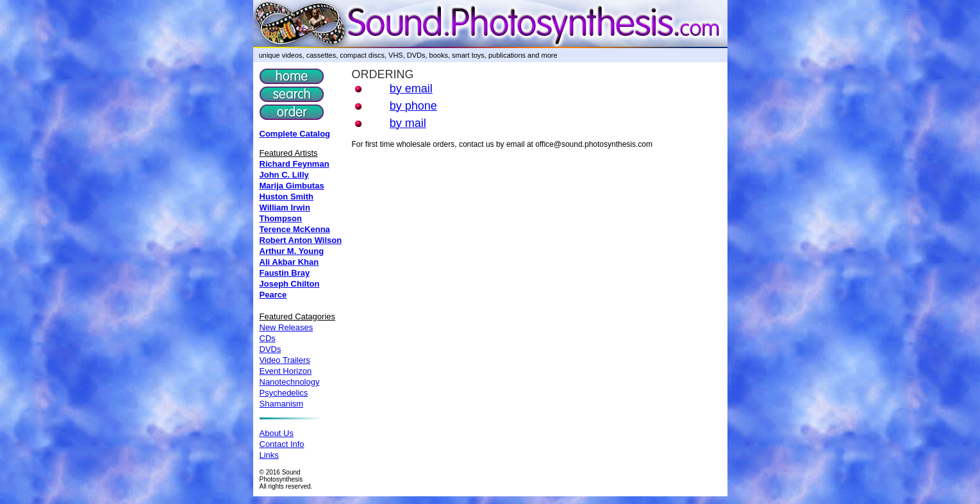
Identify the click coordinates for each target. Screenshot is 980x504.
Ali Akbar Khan (289, 262)
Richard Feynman (295, 164)
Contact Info (282, 444)
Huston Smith (287, 197)
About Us (277, 433)
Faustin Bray (285, 273)
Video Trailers (285, 360)
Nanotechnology (290, 382)
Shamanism (282, 404)
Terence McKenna (295, 229)
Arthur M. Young (292, 251)
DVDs (270, 349)
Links (269, 455)
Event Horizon (286, 371)
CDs (268, 338)
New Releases (287, 327)
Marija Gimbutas (292, 186)
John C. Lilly (284, 175)
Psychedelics (284, 393)
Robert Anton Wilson (301, 240)
